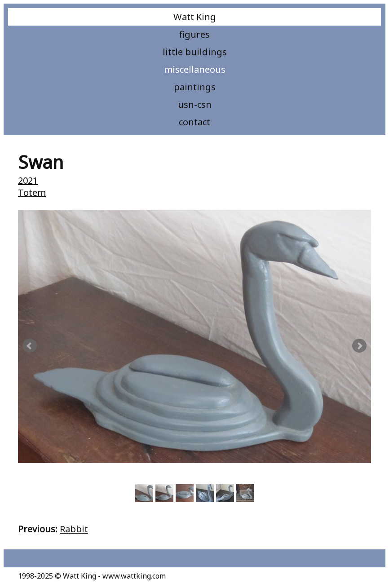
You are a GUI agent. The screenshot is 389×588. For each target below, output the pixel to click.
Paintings (195, 87)
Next (359, 346)
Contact (194, 122)
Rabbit (74, 529)
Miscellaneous (195, 69)
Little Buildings (195, 52)
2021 (28, 180)
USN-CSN (195, 104)
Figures (194, 34)
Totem (32, 192)
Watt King (195, 17)
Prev (30, 346)
